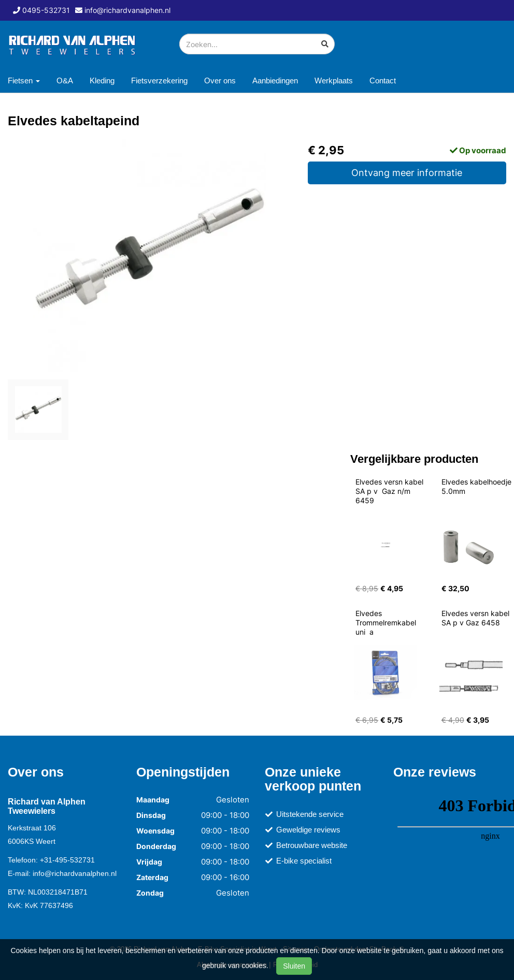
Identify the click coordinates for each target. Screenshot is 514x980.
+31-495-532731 (67, 860)
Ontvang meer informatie (407, 173)
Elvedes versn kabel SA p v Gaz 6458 (476, 618)
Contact (383, 81)
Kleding (102, 81)
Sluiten (294, 966)
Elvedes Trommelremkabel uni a (387, 623)
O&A (65, 81)
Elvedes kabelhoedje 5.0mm (477, 486)
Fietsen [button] (24, 81)
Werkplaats (334, 81)
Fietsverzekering (159, 81)
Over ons (220, 81)
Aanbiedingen (275, 81)
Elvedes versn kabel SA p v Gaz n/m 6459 (390, 491)
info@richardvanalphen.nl (75, 873)
